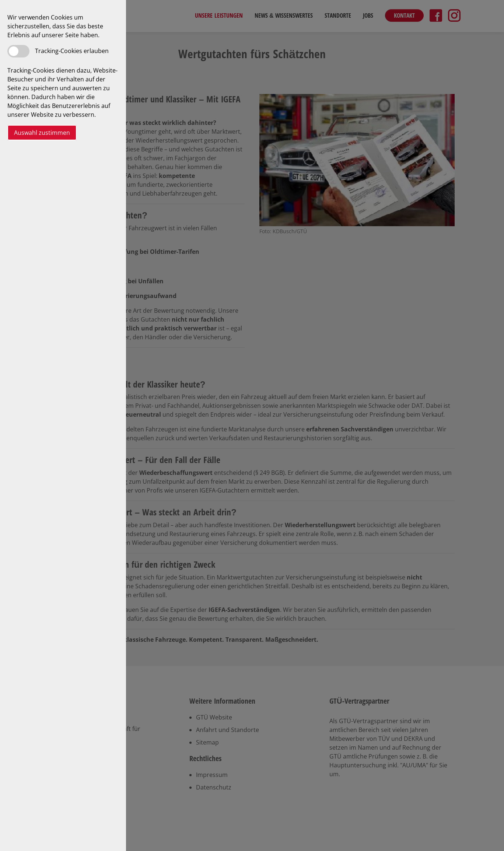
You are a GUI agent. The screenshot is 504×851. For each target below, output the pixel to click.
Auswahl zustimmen (42, 133)
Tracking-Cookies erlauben (72, 51)
